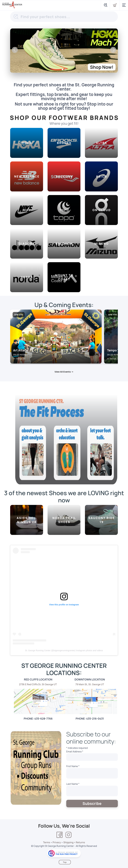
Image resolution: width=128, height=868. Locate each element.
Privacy (57, 842)
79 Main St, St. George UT (90, 684)
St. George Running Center (38, 650)
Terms (47, 842)
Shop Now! (102, 67)
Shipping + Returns (74, 842)
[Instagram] (68, 835)
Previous (15, 50)
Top (65, 862)
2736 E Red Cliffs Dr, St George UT (38, 684)
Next (113, 50)
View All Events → (64, 372)
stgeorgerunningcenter (64, 650)
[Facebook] (60, 835)
